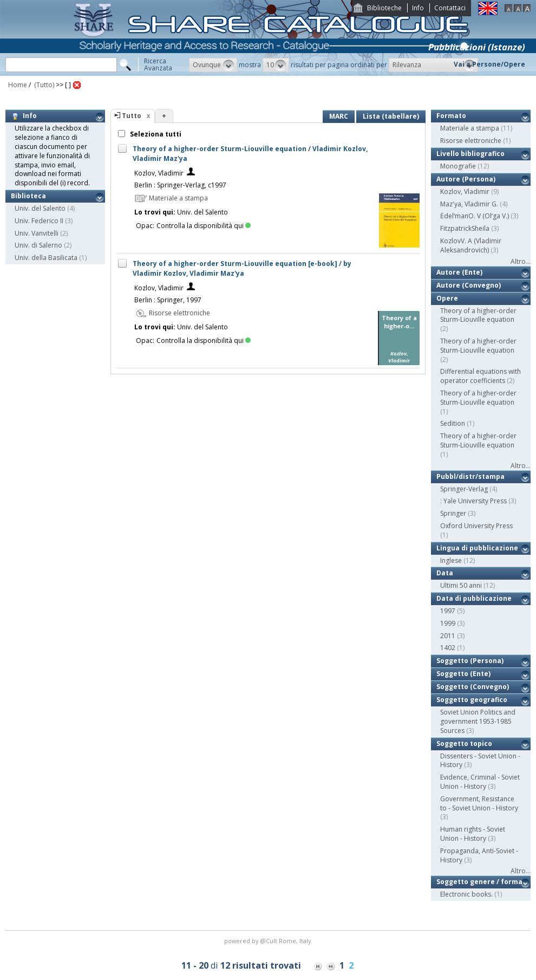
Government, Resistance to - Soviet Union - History (479, 803)
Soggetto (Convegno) (473, 687)
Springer (453, 513)
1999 (448, 623)
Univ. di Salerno (38, 245)
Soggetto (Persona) (470, 661)
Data (445, 573)
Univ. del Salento (40, 208)
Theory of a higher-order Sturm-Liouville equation (478, 315)
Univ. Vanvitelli (37, 233)
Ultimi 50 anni (461, 585)
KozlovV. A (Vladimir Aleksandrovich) (471, 245)
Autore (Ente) (459, 272)
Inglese (451, 560)
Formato (451, 116)
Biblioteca (28, 196)
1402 (448, 648)
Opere (447, 298)
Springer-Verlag (464, 489)
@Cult (269, 941)
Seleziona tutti (155, 134)
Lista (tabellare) (391, 116)
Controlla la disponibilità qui (204, 226)
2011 (448, 636)
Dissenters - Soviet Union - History (480, 761)
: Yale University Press (473, 501)
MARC (339, 116)
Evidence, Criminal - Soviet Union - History (480, 782)
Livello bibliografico (470, 154)
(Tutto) (43, 85)
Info (418, 8)
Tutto (132, 116)
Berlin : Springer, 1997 (168, 300)
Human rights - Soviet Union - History (473, 834)
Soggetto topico (464, 744)
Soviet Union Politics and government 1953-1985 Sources (478, 721)
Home (18, 85)
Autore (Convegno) (469, 285)
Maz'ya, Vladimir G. (469, 204)
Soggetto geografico (472, 700)
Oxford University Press (476, 526)
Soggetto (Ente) (463, 674)
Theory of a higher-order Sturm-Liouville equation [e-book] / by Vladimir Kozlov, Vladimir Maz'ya (242, 268)
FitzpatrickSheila (465, 228)
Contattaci (450, 8)
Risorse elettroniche (471, 141)
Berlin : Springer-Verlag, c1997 (180, 185)
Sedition (453, 423)
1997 (448, 611)
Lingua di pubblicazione (477, 548)
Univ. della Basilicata (46, 258)
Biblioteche (384, 8)
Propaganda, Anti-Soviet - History (479, 855)
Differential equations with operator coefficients (481, 376)
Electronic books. (466, 894)
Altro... (521, 261)
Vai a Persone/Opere (489, 64)
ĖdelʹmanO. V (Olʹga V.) (475, 216)
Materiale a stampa (470, 128)
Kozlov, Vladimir (159, 173)
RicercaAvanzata (158, 64)
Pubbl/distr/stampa (470, 476)
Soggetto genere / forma (479, 882)
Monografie (458, 166)
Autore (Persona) (466, 179)
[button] (213, 65)
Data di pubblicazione (474, 598)
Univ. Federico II (39, 221)
